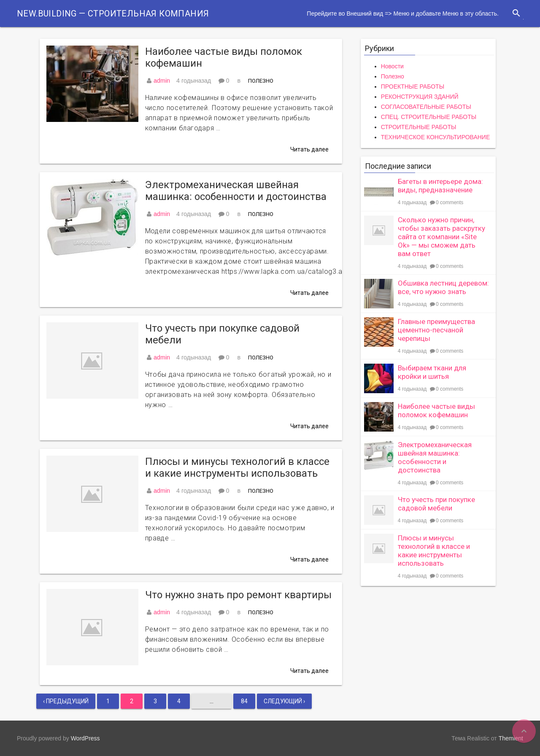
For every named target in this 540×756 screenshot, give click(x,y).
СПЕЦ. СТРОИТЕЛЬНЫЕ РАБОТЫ (429, 117)
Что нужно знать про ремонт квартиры (238, 595)
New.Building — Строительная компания (113, 13)
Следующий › (284, 701)
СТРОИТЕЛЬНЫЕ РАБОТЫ (419, 127)
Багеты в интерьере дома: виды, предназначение (440, 186)
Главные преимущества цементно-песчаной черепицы (436, 330)
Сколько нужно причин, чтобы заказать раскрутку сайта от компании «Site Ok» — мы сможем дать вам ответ (441, 237)
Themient (511, 738)
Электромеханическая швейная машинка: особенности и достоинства (236, 191)
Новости (392, 66)
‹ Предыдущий (66, 701)
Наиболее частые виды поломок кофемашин (224, 57)
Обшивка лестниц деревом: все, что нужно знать (443, 287)
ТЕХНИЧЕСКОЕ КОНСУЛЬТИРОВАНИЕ (436, 137)
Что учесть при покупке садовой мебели (222, 334)
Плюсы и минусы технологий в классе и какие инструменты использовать (237, 467)
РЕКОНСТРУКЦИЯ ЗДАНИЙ (420, 97)
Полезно (261, 81)
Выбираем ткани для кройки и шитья (432, 372)
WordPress (85, 738)
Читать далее (309, 149)
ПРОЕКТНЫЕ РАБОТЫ (413, 86)
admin (162, 81)
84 (244, 701)
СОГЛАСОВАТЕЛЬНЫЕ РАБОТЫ (426, 107)
